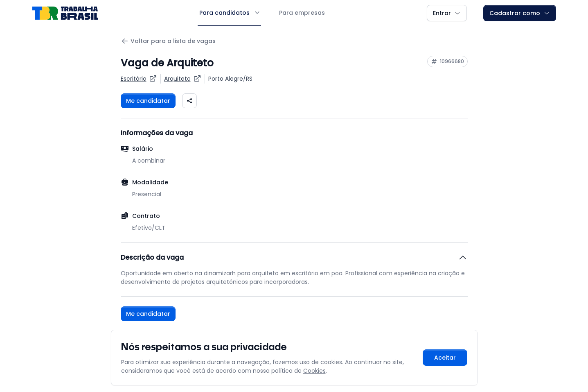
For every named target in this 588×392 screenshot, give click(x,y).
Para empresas (302, 13)
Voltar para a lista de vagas (168, 41)
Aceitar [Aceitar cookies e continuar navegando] (445, 358)
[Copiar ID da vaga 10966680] (447, 61)
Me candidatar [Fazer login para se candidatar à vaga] (148, 101)
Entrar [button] (447, 13)
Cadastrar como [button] (520, 13)
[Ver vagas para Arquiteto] (183, 79)
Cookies (314, 371)
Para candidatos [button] (229, 13)
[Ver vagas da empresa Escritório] (139, 79)
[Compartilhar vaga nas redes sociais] (189, 101)
